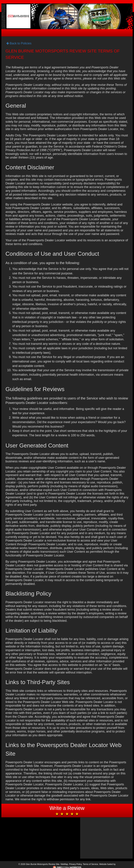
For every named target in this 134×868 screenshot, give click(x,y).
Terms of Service (91, 864)
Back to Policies (19, 44)
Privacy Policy (75, 864)
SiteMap (64, 864)
